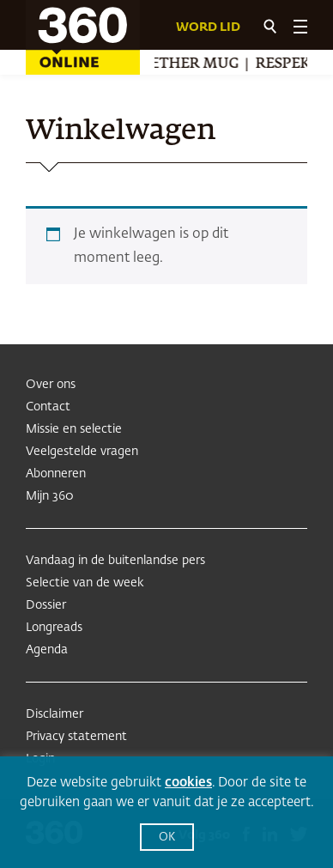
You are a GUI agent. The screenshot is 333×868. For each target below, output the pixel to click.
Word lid (208, 27)
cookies (188, 783)
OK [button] (167, 838)
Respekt (290, 64)
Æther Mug (194, 64)
